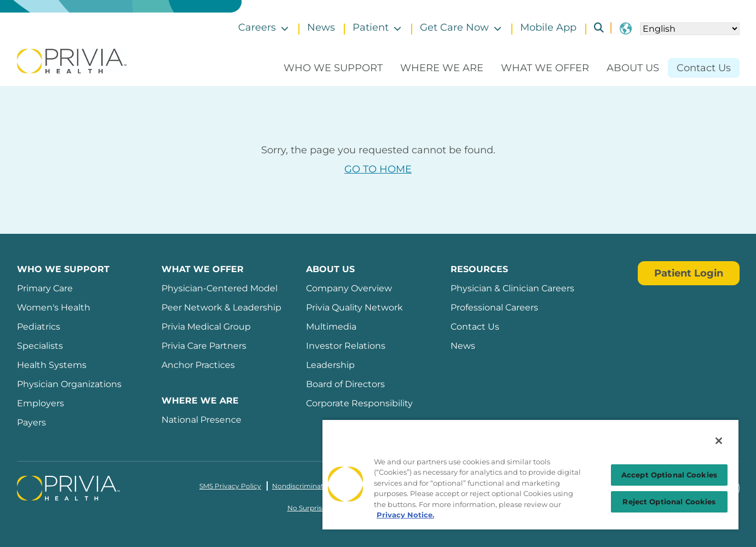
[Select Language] (690, 29)
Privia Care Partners (204, 346)
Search (595, 28)
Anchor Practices (198, 365)
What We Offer (545, 68)
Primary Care (45, 288)
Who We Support (333, 68)
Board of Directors (345, 384)
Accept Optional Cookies (669, 475)
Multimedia (331, 327)
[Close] (719, 441)
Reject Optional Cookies (669, 502)
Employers (41, 403)
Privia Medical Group (206, 327)
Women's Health (54, 307)
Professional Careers (494, 307)
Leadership (330, 365)
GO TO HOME (378, 169)
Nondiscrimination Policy (314, 486)
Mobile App (548, 27)
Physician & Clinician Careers (512, 288)
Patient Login (689, 273)
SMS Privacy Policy (230, 486)
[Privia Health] (72, 60)
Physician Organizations (69, 384)
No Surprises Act (315, 508)
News (321, 27)
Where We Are (442, 68)
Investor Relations (346, 346)
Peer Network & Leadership (221, 307)
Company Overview (349, 288)
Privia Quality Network (354, 307)
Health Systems (52, 365)
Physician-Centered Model (220, 288)
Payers (31, 422)
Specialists (40, 346)
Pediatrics (39, 327)
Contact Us (704, 68)
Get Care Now (454, 27)
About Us (633, 68)
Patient (371, 27)
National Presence (201, 420)
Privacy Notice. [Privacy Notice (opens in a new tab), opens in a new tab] (405, 515)
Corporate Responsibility (359, 403)
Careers (257, 27)
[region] (530, 474)
